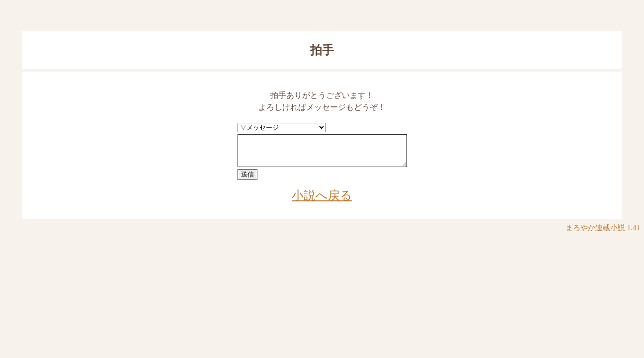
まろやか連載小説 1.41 (603, 234)
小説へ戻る (322, 201)
